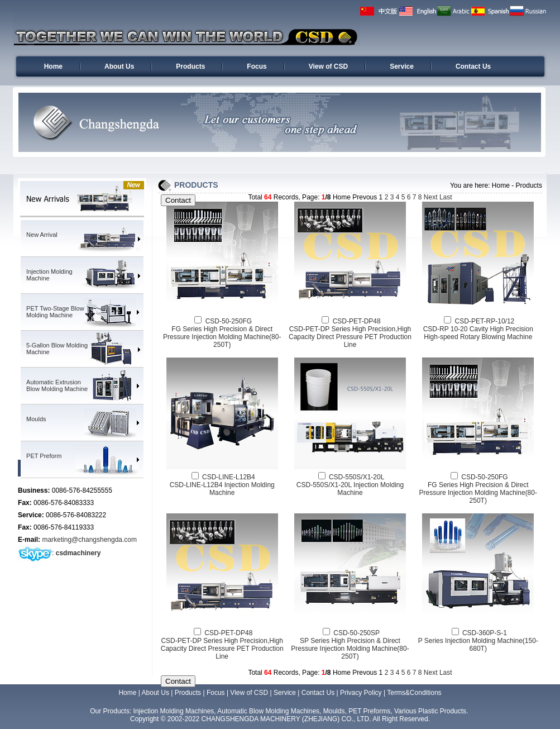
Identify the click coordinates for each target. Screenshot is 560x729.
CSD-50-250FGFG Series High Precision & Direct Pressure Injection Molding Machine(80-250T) (222, 333)
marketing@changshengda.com (89, 540)
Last (446, 197)
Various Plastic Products (430, 711)
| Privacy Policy (359, 693)
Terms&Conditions (414, 693)
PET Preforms (369, 711)
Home (53, 66)
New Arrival (42, 235)
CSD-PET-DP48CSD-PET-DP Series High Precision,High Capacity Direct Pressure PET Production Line (350, 333)
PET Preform (44, 456)
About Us (119, 66)
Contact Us (473, 66)
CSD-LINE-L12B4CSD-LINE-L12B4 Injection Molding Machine (222, 485)
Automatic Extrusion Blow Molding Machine (57, 385)
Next (431, 197)
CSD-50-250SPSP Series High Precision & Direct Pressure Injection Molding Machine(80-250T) (350, 645)
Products (190, 66)
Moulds (36, 419)
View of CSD (328, 66)
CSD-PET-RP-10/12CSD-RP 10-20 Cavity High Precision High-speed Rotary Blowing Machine (478, 329)
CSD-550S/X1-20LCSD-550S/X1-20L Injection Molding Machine (350, 485)
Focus (257, 66)
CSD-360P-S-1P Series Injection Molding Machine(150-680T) (478, 641)
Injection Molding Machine (49, 275)
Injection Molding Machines (174, 711)
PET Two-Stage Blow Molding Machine (55, 312)
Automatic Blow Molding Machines (268, 711)
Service (402, 66)
